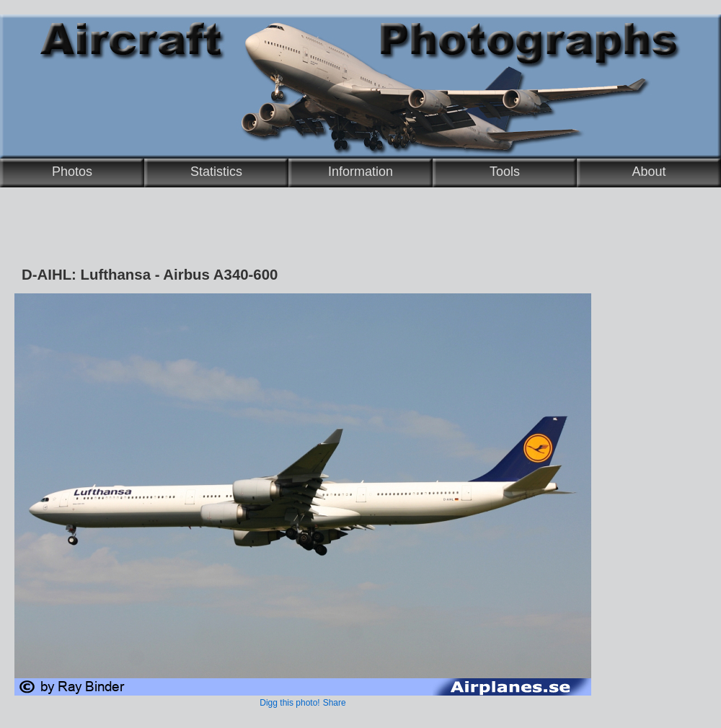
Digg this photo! (289, 703)
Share (335, 703)
